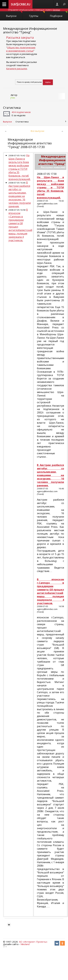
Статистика (12, 108)
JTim (13, 98)
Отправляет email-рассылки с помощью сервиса (34, 10)
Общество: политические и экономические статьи (21, 49)
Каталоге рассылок (17, 68)
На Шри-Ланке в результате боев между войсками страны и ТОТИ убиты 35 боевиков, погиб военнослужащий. (19, 167)
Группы (37, 14)
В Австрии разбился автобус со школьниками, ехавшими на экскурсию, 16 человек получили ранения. (20, 194)
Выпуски (14, 14)
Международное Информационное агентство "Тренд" (30, 30)
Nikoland (25, 944)
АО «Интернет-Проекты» (33, 942)
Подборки (59, 14)
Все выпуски (37, 131)
